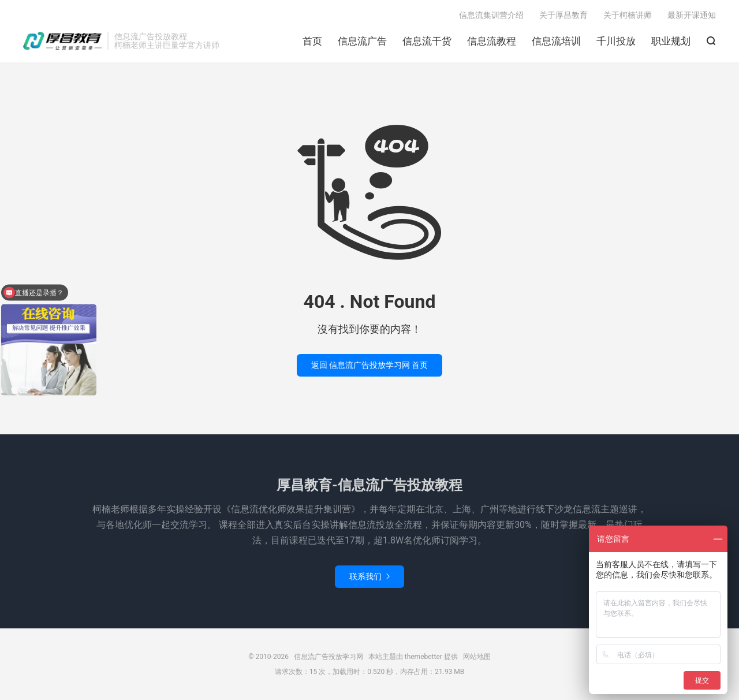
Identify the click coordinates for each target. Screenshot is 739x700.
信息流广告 (362, 41)
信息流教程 (492, 41)
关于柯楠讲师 (628, 15)
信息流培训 (556, 41)
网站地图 (477, 657)
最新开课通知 (692, 15)
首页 (312, 41)
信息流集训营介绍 (491, 15)
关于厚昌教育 (563, 15)
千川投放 (616, 41)
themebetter (423, 657)
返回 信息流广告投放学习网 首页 (370, 365)
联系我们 (369, 576)
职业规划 (671, 41)
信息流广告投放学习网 (62, 41)
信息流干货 (427, 41)
